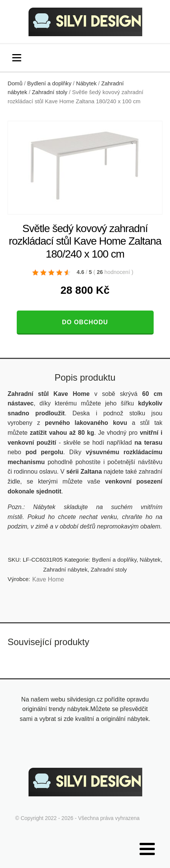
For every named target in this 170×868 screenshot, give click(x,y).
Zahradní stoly (50, 92)
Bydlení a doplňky (49, 83)
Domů (15, 83)
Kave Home (48, 579)
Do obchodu (85, 322)
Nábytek (86, 83)
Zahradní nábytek (65, 569)
